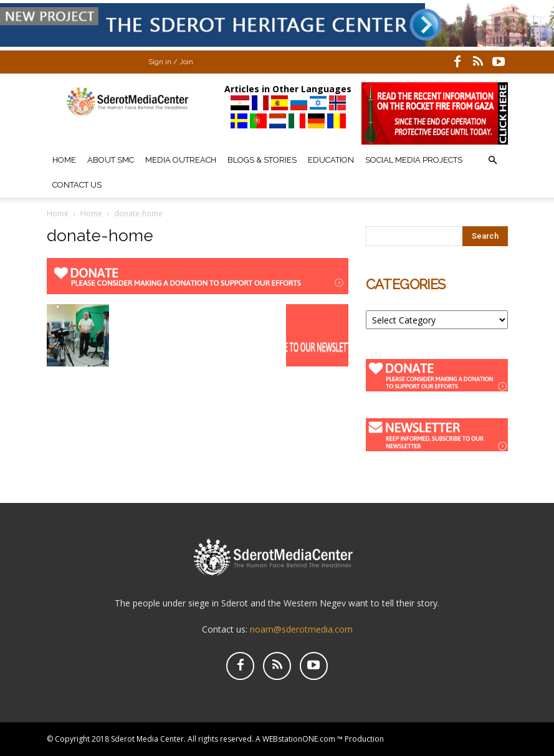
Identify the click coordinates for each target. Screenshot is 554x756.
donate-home (100, 236)
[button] (493, 160)
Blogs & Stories (262, 160)
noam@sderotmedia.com (301, 629)
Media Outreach (181, 160)
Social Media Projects (414, 160)
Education (331, 160)
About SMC (111, 160)
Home (64, 160)
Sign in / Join (171, 62)
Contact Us (77, 185)
